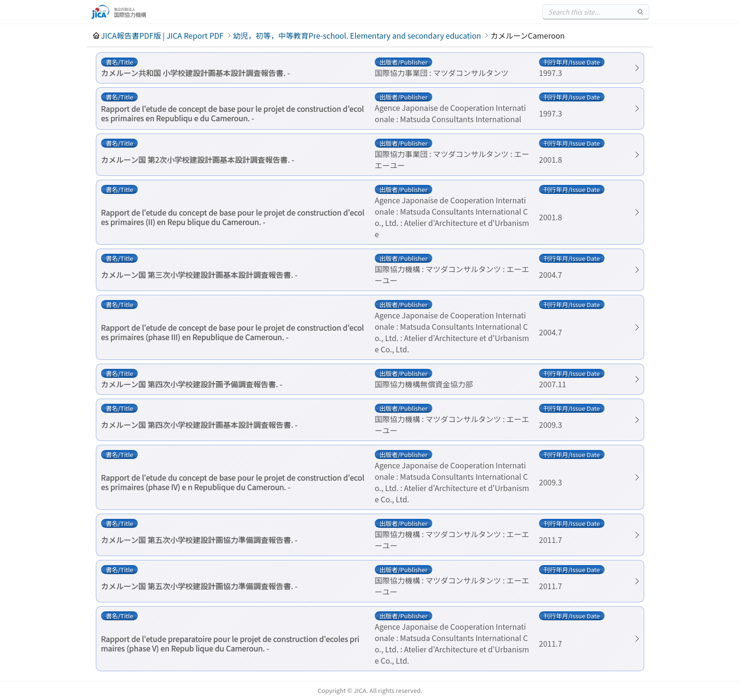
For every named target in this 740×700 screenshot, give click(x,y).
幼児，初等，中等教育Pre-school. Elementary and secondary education (357, 35)
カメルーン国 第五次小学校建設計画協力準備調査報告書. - (199, 540)
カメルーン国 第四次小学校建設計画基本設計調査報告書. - (199, 425)
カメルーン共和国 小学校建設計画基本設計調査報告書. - (195, 73)
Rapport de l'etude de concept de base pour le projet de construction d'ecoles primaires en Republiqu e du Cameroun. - (232, 113)
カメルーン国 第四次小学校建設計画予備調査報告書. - (192, 384)
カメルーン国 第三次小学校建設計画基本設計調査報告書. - (199, 275)
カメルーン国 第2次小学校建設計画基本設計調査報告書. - (198, 159)
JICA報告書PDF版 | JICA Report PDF (162, 35)
